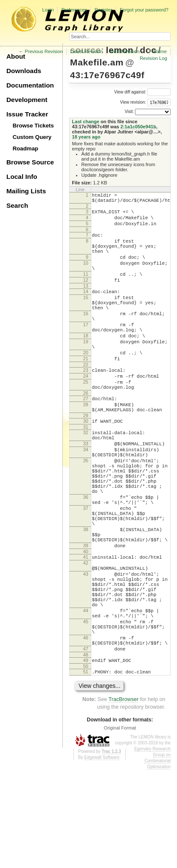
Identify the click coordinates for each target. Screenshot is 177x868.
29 (86, 459)
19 (86, 371)
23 (86, 404)
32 (86, 477)
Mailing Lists (26, 191)
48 (86, 750)
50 (86, 763)
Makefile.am (97, 62)
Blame (160, 51)
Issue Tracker (27, 114)
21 (86, 392)
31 (86, 472)
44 (86, 696)
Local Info (22, 177)
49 (86, 756)
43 (86, 650)
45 (86, 710)
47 (86, 743)
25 (86, 419)
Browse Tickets (33, 126)
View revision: (133, 102)
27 (86, 438)
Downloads (24, 71)
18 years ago (86, 137)
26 (86, 433)
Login (48, 10)
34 (86, 498)
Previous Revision (44, 51)
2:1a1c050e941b (138, 127)
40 (86, 624)
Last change (86, 122)
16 (86, 336)
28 (86, 445)
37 (86, 571)
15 (86, 317)
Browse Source (30, 162)
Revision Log (153, 58)
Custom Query (32, 137)
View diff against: (142, 92)
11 (86, 289)
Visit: (129, 112)
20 (86, 385)
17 (86, 350)
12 (86, 297)
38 (86, 597)
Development (27, 100)
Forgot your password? (144, 10)
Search (17, 205)
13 (86, 304)
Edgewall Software (102, 855)
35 (86, 512)
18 (86, 364)
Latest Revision (87, 51)
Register (104, 10)
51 (86, 769)
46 (86, 729)
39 (86, 617)
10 (86, 276)
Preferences (74, 10)
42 (86, 637)
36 (86, 557)
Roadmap (26, 148)
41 (86, 630)
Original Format (120, 826)
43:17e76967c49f (107, 75)
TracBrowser (123, 797)
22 (86, 399)
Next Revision (125, 51)
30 (86, 464)
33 (86, 491)
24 (86, 412)
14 (86, 309)
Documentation (30, 85)
